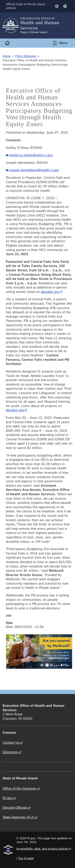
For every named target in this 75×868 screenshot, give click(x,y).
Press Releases (26, 56)
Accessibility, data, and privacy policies (42, 849)
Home (7, 56)
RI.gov (8, 798)
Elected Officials (15, 808)
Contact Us (11, 743)
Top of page (26, 858)
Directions (10, 752)
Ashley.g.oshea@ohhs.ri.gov (31, 155)
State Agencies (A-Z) (18, 817)
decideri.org (50, 292)
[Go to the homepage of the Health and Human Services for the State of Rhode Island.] (11, 25)
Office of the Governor (19, 788)
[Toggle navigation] (60, 43)
